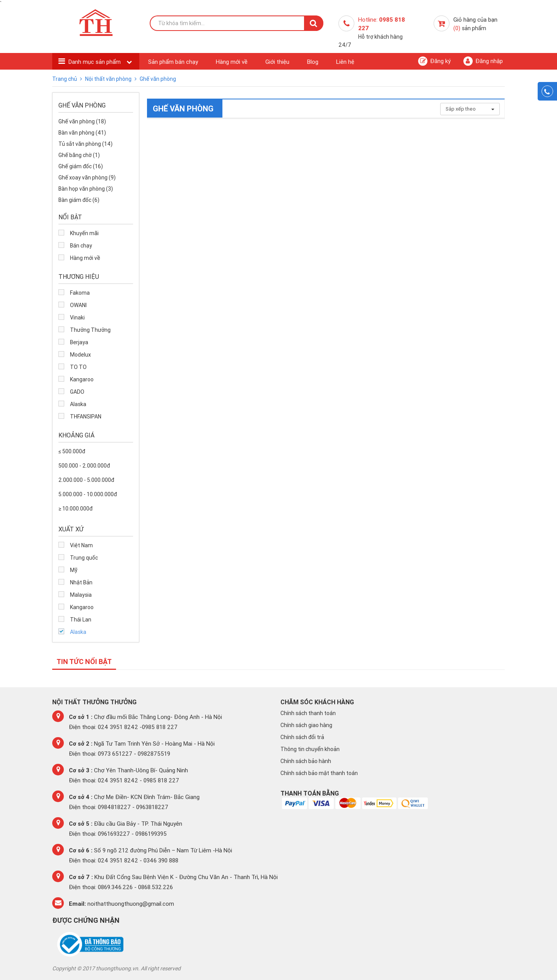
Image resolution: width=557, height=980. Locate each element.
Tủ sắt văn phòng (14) (85, 144)
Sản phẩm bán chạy (173, 62)
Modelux (80, 355)
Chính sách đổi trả (302, 737)
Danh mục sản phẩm (95, 62)
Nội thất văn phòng (109, 79)
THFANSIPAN (86, 417)
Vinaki (77, 318)
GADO (77, 392)
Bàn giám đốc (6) (79, 200)
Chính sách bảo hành (306, 761)
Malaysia (81, 595)
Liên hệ (345, 62)
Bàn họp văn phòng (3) (86, 189)
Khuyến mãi (84, 233)
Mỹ (74, 570)
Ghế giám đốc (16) (81, 166)
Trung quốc (84, 558)
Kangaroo (82, 379)
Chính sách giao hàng (306, 725)
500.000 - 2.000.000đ (84, 466)
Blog (313, 62)
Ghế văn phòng (158, 79)
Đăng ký (434, 61)
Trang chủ (65, 79)
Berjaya (79, 342)
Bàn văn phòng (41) (82, 133)
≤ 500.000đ (72, 451)
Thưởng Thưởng (90, 330)
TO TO (78, 367)
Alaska (78, 404)
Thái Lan (81, 620)
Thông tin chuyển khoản (310, 749)
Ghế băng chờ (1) (79, 155)
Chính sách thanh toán (308, 713)
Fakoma (80, 293)
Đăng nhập (483, 61)
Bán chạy (81, 246)
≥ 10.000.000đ (75, 509)
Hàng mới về (232, 62)
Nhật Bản (81, 582)
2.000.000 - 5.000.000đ (86, 480)
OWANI (78, 305)
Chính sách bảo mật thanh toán (319, 773)
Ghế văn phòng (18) (82, 121)
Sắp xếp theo (470, 109)
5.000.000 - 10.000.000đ (88, 494)
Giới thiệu (277, 62)
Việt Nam (81, 545)
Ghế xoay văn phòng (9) (87, 178)
